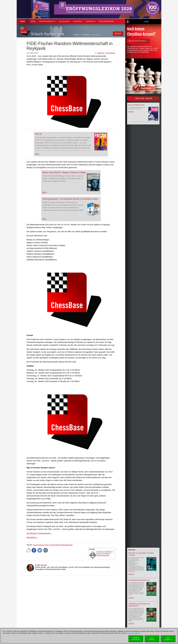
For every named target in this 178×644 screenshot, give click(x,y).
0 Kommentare (110, 53)
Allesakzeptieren (168, 639)
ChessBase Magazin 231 (139, 580)
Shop (23, 21)
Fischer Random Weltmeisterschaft (61, 545)
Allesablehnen (152, 639)
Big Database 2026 (136, 105)
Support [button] (91, 21)
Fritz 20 (38, 134)
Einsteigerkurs (107, 21)
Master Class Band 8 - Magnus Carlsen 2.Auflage (64, 172)
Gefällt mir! (101, 53)
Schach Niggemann (103, 555)
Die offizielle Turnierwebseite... (39, 533)
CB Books (78, 21)
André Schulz (41, 565)
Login (146, 22)
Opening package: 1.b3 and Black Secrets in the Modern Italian (70, 199)
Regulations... (32, 537)
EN (94, 35)
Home (33, 21)
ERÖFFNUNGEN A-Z (47, 21)
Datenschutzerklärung (133, 633)
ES (97, 35)
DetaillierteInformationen (136, 639)
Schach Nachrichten (48, 34)
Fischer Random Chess (41, 545)
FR (99, 35)
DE (91, 35)
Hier (45, 633)
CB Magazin (64, 21)
